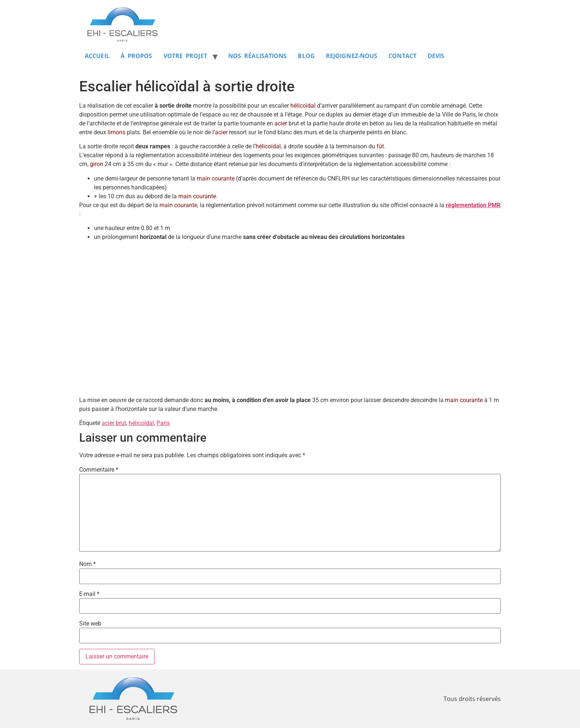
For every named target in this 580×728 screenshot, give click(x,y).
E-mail (89, 594)
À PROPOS (136, 56)
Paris (163, 423)
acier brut (114, 423)
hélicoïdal (141, 423)
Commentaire (99, 470)
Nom (87, 564)
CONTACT (402, 56)
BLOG (306, 56)
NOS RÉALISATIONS (258, 56)
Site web (90, 624)
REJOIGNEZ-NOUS (352, 56)
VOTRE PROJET (185, 56)
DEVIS (436, 56)
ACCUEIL (97, 56)
